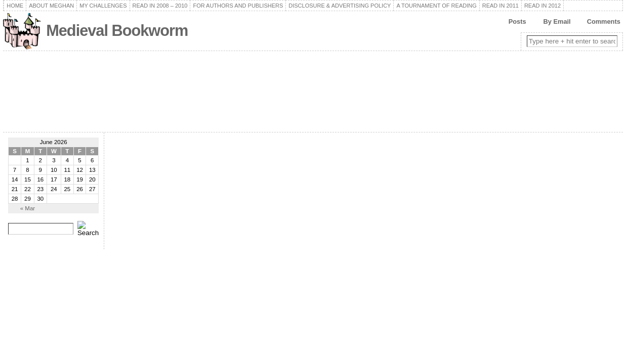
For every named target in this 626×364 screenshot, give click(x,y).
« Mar (28, 208)
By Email (557, 21)
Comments (604, 21)
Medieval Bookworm (117, 31)
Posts (517, 21)
